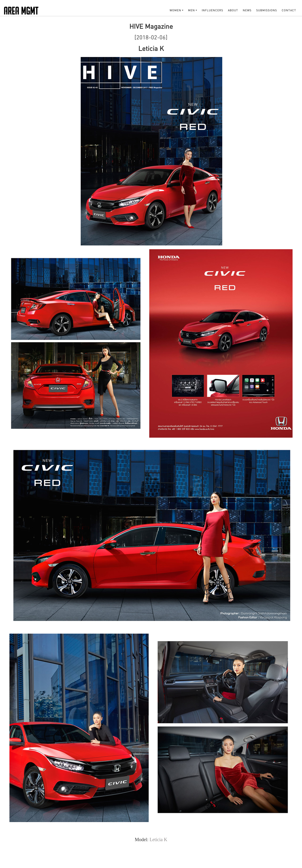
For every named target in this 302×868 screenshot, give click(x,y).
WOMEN (175, 10)
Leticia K (158, 839)
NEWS (247, 10)
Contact (289, 10)
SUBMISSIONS (267, 10)
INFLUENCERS (212, 10)
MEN (191, 10)
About (233, 10)
